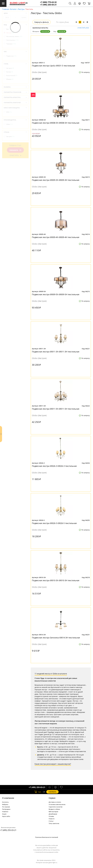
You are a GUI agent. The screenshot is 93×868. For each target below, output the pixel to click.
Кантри (10, 72)
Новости (52, 819)
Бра (9, 29)
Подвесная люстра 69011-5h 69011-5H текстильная (56, 409)
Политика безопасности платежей (47, 837)
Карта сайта (6, 816)
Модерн (10, 79)
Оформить (52, 792)
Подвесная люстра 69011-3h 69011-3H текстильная (56, 352)
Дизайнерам (53, 814)
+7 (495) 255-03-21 (48, 5)
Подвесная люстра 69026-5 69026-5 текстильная (54, 523)
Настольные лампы (14, 36)
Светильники (12, 40)
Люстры (21, 9)
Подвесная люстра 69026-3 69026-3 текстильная (54, 466)
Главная (6, 9)
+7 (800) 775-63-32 (48, 2)
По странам (6, 807)
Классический (12, 75)
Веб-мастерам (53, 812)
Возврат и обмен (54, 809)
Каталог (13, 9)
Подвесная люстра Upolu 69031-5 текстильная (53, 66)
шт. (38, 792)
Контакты (5, 802)
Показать (15, 150)
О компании (8, 798)
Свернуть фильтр (42, 22)
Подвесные (11, 56)
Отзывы (51, 816)
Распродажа (6, 809)
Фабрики (5, 804)
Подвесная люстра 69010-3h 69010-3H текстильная (56, 580)
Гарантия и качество (56, 807)
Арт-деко (10, 68)
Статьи (51, 821)
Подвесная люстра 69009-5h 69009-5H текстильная (56, 294)
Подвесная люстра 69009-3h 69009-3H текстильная (56, 180)
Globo (9, 124)
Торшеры (11, 44)
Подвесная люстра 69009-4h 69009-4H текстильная (56, 237)
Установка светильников (57, 804)
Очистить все (83, 28)
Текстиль (45, 31)
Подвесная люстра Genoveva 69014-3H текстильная (56, 638)
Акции (4, 814)
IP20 (9, 112)
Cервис (52, 798)
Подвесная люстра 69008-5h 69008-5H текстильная (56, 123)
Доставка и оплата (55, 802)
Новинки (5, 812)
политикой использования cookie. (47, 852)
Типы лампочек (54, 823)
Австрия (10, 136)
